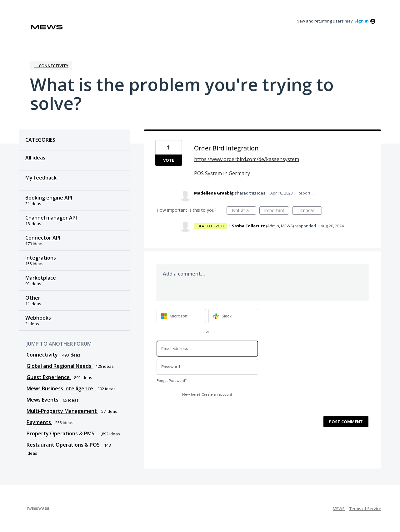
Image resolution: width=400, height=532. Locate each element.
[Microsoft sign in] (181, 316)
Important (277, 211)
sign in (362, 21)
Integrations (41, 258)
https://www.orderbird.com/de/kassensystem (247, 159)
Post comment (346, 422)
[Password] (207, 367)
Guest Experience (49, 377)
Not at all (244, 211)
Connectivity (43, 355)
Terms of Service (365, 509)
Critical (311, 211)
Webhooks (38, 318)
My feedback (41, 178)
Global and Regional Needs (60, 366)
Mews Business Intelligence (60, 388)
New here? (207, 395)
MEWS (339, 509)
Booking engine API (49, 198)
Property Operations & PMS (61, 433)
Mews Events (43, 400)
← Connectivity (51, 66)
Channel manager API (51, 218)
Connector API (43, 238)
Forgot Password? (172, 381)
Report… (306, 193)
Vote (169, 160)
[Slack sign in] (233, 316)
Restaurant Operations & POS (64, 445)
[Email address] (207, 349)
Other (33, 298)
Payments (39, 422)
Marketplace (41, 278)
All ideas (35, 158)
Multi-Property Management (62, 411)
